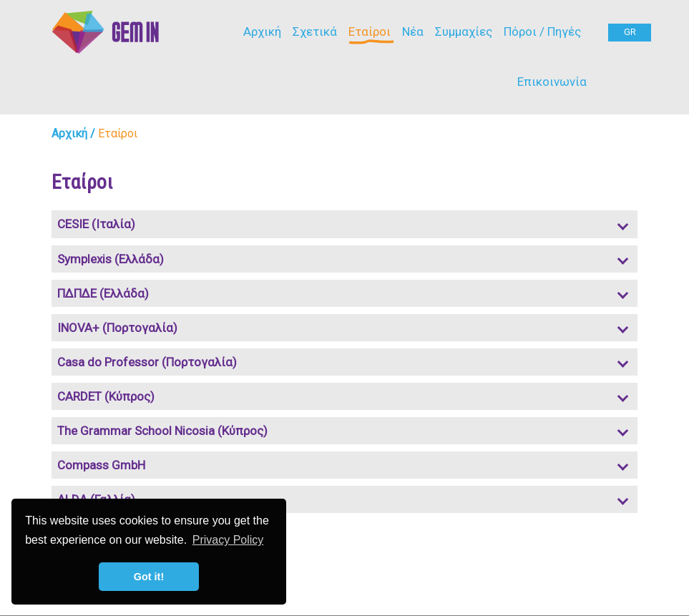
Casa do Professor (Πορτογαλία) (147, 362)
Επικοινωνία (552, 82)
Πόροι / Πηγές (542, 31)
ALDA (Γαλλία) (96, 499)
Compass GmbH (101, 465)
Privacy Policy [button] (228, 540)
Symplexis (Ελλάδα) (111, 259)
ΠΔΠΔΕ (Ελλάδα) (103, 293)
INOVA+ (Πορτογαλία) (117, 328)
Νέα (413, 31)
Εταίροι (370, 31)
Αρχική (262, 31)
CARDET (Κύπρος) (106, 396)
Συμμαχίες (464, 31)
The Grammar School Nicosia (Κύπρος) (162, 431)
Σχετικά (315, 31)
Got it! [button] (149, 577)
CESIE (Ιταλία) (96, 224)
